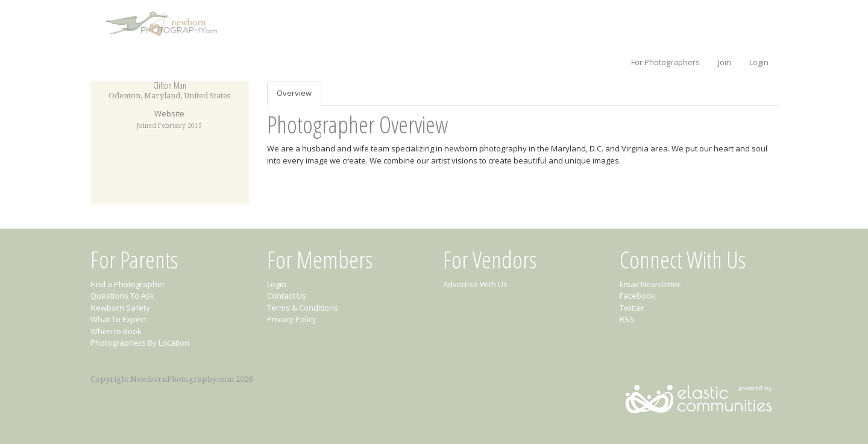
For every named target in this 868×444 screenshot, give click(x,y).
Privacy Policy (292, 319)
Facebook (637, 296)
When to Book (116, 331)
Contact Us (287, 296)
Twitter (632, 308)
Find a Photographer (128, 284)
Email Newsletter (650, 284)
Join (725, 62)
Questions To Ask (122, 296)
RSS (627, 319)
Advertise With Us (475, 284)
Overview (294, 93)
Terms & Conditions (303, 308)
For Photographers (665, 62)
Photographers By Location (140, 343)
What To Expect (118, 319)
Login (759, 62)
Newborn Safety (120, 308)
